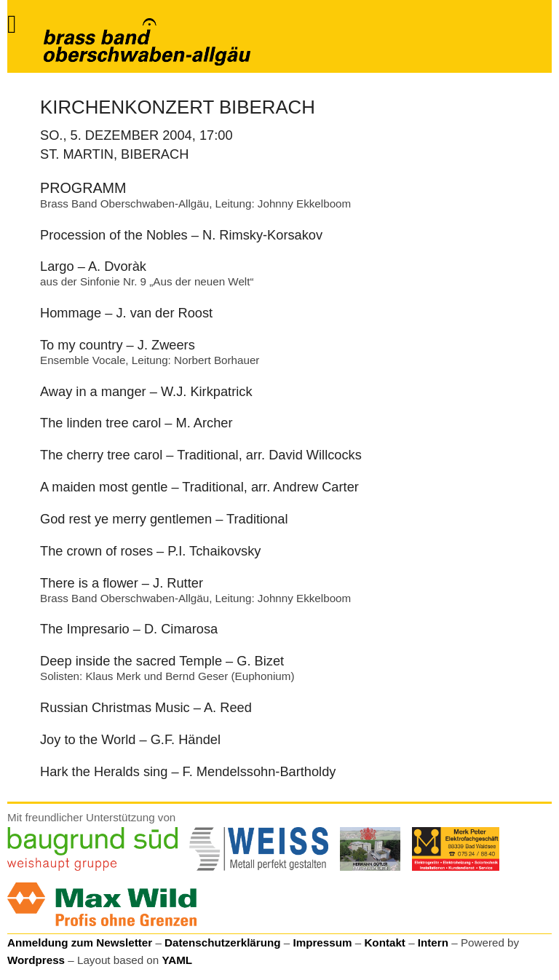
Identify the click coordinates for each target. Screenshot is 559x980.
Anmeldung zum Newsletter (80, 943)
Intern (433, 943)
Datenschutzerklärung (223, 943)
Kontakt (385, 943)
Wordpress (36, 960)
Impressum (322, 943)
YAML (177, 960)
